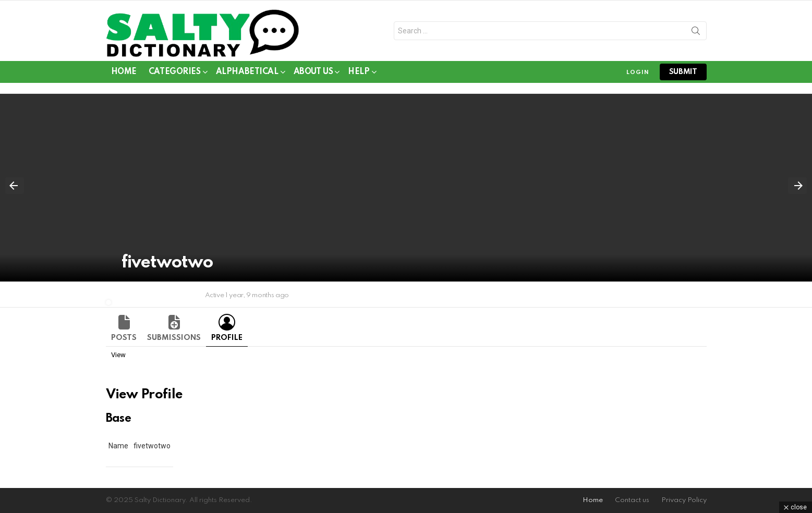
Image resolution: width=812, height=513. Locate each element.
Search (696, 33)
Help (359, 74)
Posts (124, 338)
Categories (175, 74)
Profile (227, 338)
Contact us (632, 500)
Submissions (174, 338)
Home (124, 72)
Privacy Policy (684, 500)
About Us (313, 74)
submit (683, 72)
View (118, 355)
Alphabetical (247, 74)
